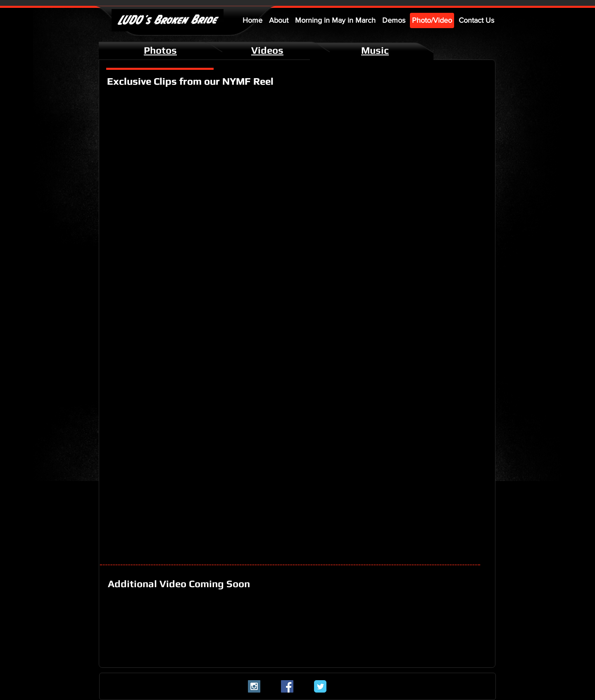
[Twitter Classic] (320, 686)
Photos (160, 50)
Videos (267, 50)
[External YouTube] (195, 144)
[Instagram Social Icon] (254, 686)
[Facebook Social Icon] (287, 686)
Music (375, 50)
